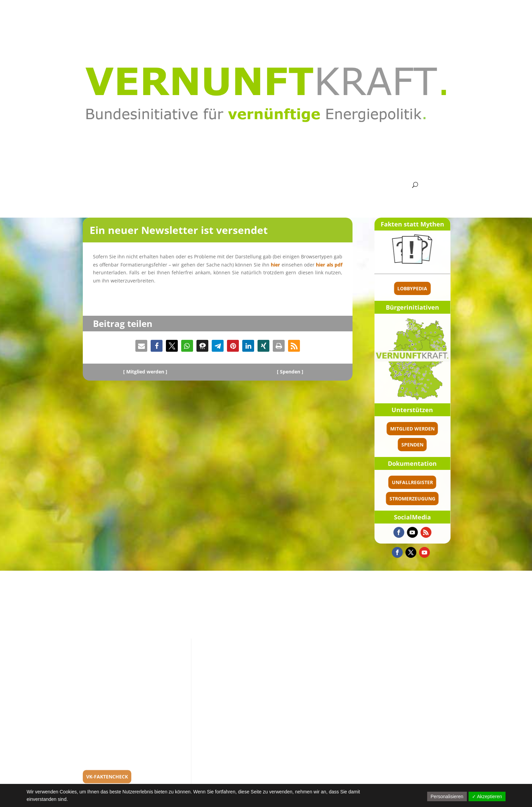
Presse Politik (347, 185)
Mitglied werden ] (147, 372)
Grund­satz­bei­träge (212, 185)
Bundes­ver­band (158, 185)
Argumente (262, 185)
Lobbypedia (447, 288)
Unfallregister (447, 482)
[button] (141, 346)
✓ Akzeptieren (487, 796)
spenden (447, 445)
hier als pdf (329, 265)
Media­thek (302, 185)
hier (275, 265)
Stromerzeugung (447, 499)
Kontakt (389, 185)
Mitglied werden (447, 429)
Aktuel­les (121, 185)
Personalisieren (447, 796)
